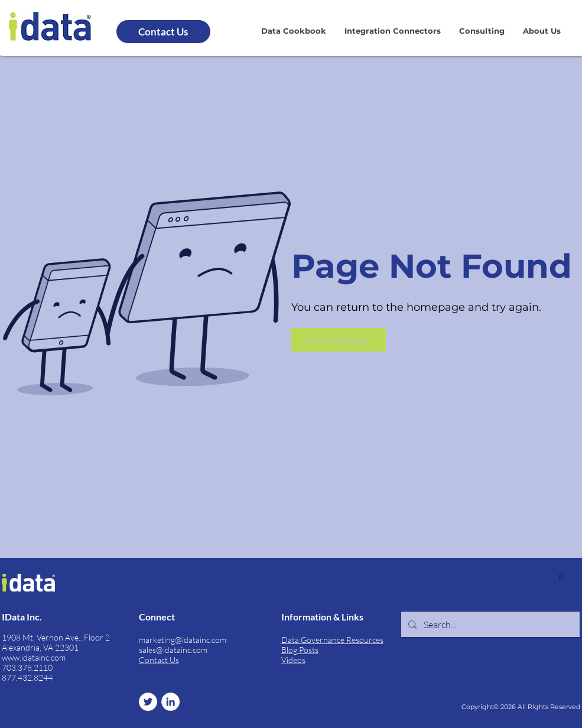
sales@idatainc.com (173, 650)
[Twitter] (148, 702)
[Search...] (489, 624)
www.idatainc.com (34, 657)
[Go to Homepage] (339, 340)
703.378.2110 (27, 667)
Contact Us (159, 660)
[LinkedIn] (170, 702)
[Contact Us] (163, 32)
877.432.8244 (27, 677)
